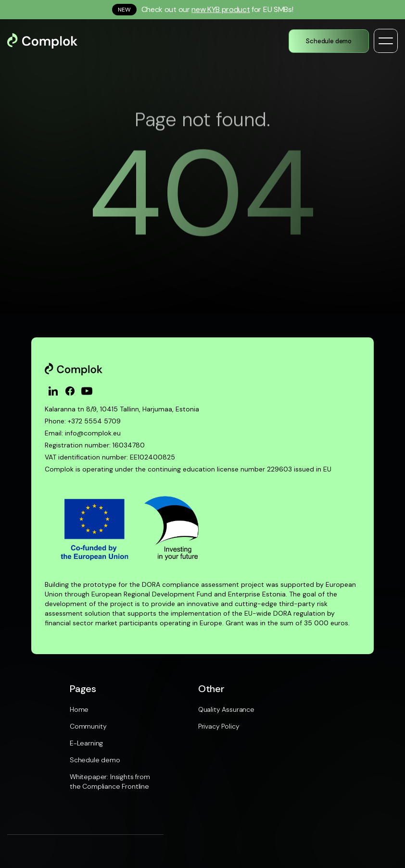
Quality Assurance (226, 709)
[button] (386, 41)
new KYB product (221, 9)
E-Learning (86, 743)
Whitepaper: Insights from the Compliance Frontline (110, 781)
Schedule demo (95, 760)
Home (79, 709)
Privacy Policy (219, 726)
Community (88, 726)
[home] (51, 41)
